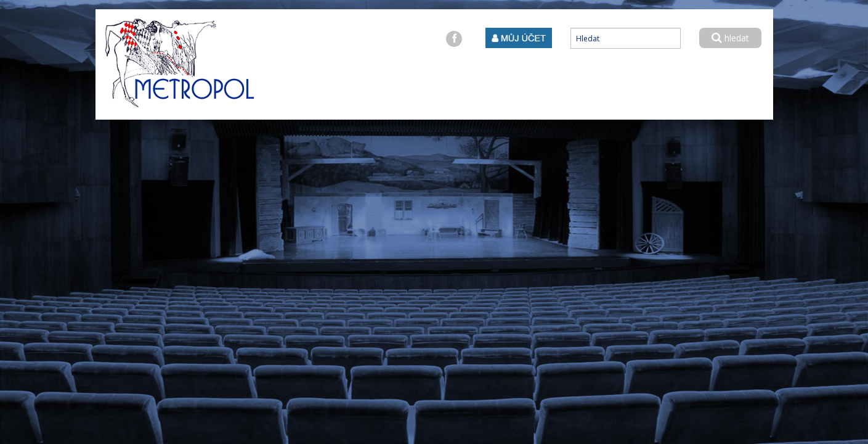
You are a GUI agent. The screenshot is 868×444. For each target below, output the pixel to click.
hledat (730, 38)
